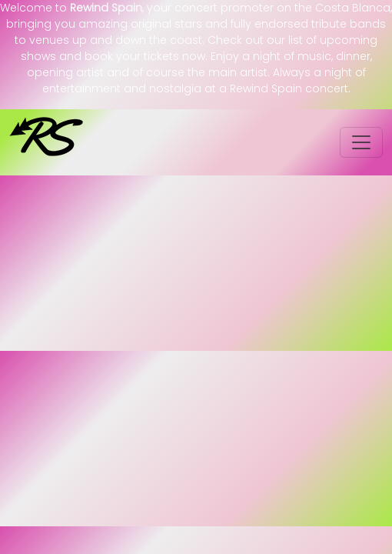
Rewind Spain (106, 8)
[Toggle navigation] (361, 142)
